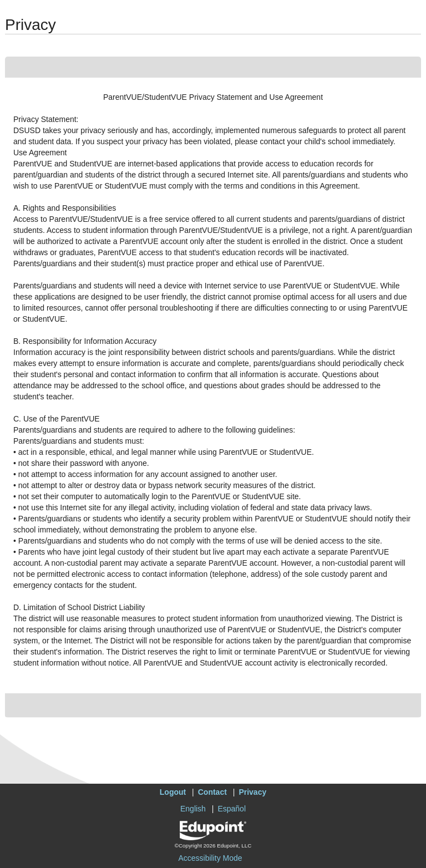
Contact (212, 792)
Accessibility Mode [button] (210, 858)
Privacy (252, 792)
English (193, 809)
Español (232, 809)
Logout (173, 792)
